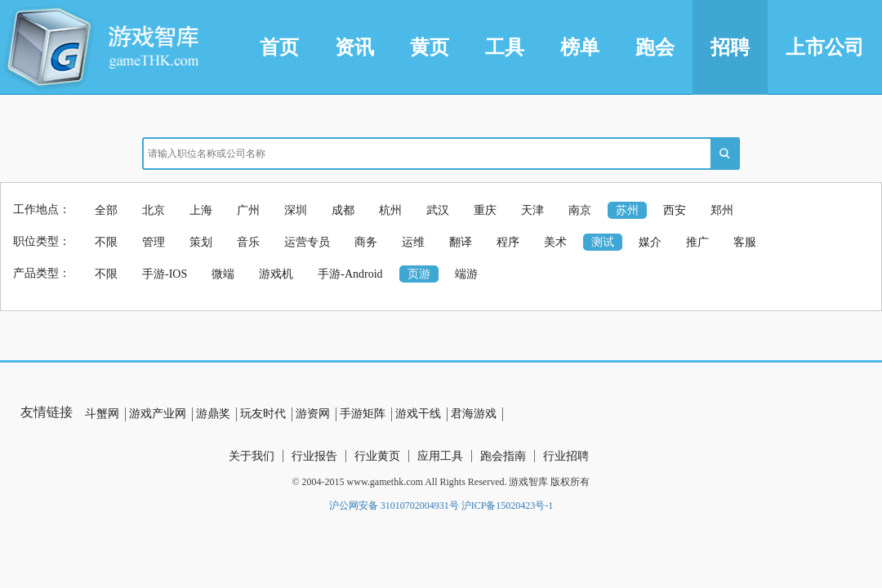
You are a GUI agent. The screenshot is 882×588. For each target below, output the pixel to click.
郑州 (722, 210)
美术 (555, 242)
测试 (603, 242)
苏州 (627, 210)
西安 (675, 210)
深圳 (296, 210)
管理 (154, 242)
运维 (413, 242)
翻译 (461, 242)
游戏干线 (418, 414)
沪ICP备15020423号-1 (508, 506)
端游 (466, 274)
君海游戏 (474, 414)
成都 (343, 210)
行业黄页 (377, 456)
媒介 (650, 242)
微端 (223, 274)
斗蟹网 (102, 414)
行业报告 (314, 456)
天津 (532, 210)
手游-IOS (165, 274)
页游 (419, 274)
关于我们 (252, 456)
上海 (201, 210)
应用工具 (440, 456)
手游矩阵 (363, 414)
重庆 (485, 210)
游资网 (313, 414)
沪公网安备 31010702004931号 (394, 506)
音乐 (248, 242)
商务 (366, 242)
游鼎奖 (213, 414)
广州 (248, 210)
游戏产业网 (158, 414)
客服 (745, 242)
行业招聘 (566, 456)
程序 (508, 242)
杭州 (390, 210)
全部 (106, 210)
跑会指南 (503, 456)
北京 (154, 210)
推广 (697, 242)
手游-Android (350, 274)
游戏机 (276, 274)
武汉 (438, 210)
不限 (106, 242)
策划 (201, 242)
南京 (580, 210)
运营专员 (307, 242)
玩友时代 (263, 414)
